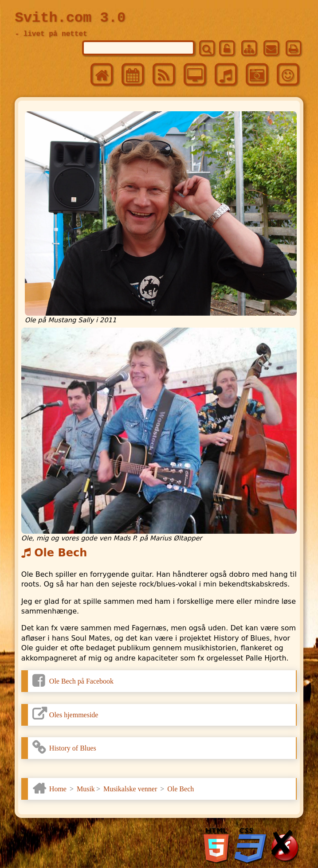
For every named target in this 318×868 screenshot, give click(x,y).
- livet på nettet (51, 34)
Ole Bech (181, 789)
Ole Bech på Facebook (81, 681)
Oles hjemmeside (74, 715)
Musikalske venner (130, 789)
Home (58, 789)
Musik (86, 789)
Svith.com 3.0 (70, 18)
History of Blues (73, 748)
